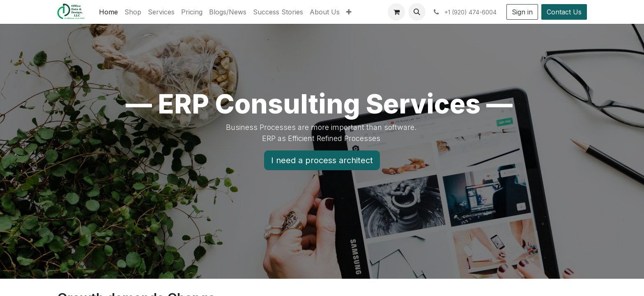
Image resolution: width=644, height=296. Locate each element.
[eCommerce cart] (396, 12)
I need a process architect (322, 160)
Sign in (522, 12)
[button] (417, 12)
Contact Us (564, 12)
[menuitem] (108, 12)
